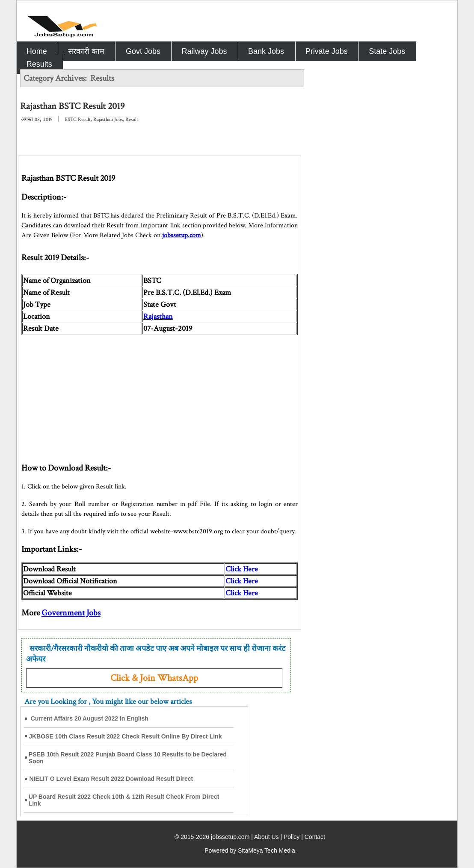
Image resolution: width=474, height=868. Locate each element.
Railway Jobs (204, 51)
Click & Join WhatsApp (154, 678)
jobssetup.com (182, 235)
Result (132, 119)
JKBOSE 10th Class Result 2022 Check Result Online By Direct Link (125, 736)
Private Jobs (327, 51)
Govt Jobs (143, 51)
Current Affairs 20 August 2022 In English (90, 718)
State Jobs (387, 51)
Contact (315, 837)
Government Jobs (71, 613)
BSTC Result (78, 119)
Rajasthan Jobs (108, 119)
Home (37, 51)
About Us (267, 837)
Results (39, 64)
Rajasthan (158, 316)
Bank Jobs (266, 51)
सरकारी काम (86, 51)
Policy (292, 837)
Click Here (242, 581)
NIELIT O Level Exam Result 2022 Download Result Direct (111, 779)
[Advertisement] (160, 395)
